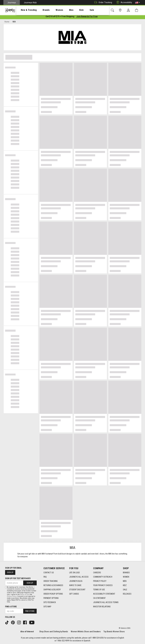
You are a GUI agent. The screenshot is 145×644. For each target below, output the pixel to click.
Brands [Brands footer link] (126, 573)
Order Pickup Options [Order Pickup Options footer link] (53, 594)
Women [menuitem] (53, 10)
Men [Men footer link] (125, 581)
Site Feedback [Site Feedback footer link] (50, 602)
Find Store (30, 611)
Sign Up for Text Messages (18, 579)
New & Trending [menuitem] (26, 10)
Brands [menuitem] (42, 10)
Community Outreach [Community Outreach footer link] (103, 577)
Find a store (11, 607)
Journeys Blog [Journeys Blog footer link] (76, 581)
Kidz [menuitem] (73, 10)
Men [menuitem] (64, 10)
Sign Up (10, 573)
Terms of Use (25, 594)
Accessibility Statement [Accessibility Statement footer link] (104, 594)
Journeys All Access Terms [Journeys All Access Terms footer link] (106, 602)
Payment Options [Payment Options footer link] (51, 598)
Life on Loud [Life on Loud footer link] (74, 573)
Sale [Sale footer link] (125, 590)
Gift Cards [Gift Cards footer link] (74, 594)
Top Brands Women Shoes (114, 632)
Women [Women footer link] (126, 577)
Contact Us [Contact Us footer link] (49, 573)
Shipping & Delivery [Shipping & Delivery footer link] (52, 590)
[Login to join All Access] (60, 17)
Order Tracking (102, 2)
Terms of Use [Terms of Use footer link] (99, 590)
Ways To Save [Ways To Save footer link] (75, 585)
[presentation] (26, 10)
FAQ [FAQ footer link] (45, 577)
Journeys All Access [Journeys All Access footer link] (79, 577)
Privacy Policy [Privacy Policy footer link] (100, 581)
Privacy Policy (12, 596)
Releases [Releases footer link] (127, 594)
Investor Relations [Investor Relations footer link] (102, 607)
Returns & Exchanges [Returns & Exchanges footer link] (53, 585)
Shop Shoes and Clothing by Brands (54, 632)
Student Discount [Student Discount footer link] (77, 590)
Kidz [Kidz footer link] (125, 585)
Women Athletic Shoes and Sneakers (86, 632)
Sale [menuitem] (82, 10)
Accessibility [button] (123, 2)
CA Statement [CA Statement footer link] (99, 598)
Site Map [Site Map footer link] (47, 607)
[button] (137, 3)
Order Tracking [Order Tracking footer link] (51, 581)
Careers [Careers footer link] (97, 573)
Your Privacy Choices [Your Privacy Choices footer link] (103, 585)
